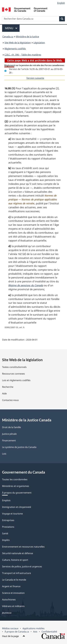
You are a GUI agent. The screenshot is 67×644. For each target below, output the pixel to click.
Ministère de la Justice (27, 37)
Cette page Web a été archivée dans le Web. (35, 60)
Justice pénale (9, 434)
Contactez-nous (10, 400)
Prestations (8, 527)
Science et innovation (13, 593)
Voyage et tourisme (12, 514)
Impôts (6, 540)
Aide (4, 394)
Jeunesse (7, 613)
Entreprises (8, 520)
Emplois (6, 500)
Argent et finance (11, 586)
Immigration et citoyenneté (17, 507)
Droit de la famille (11, 427)
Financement (9, 440)
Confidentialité (49, 632)
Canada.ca (8, 37)
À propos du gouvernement (17, 493)
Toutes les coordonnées (15, 479)
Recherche (8, 387)
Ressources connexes (13, 374)
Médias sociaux (10, 628)
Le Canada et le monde (14, 580)
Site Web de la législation (18, 43)
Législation (39, 43)
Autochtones (9, 600)
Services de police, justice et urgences (22, 567)
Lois (4, 454)
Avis (35, 632)
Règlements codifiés (15, 49)
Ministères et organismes (16, 486)
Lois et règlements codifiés (16, 380)
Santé (5, 533)
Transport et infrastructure (17, 573)
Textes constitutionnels (14, 367)
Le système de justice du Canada (19, 447)
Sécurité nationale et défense (18, 553)
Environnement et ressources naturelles (23, 547)
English (61, 3)
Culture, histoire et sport (15, 560)
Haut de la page (14, 636)
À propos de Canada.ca (17, 632)
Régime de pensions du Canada (26, 285)
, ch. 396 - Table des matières (23, 55)
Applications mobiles (33, 628)
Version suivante (35, 78)
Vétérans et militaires (13, 606)
